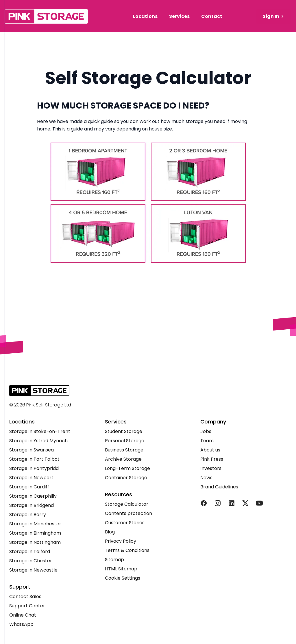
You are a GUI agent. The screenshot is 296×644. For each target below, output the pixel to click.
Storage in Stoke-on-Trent (40, 431)
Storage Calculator (127, 504)
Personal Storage (125, 441)
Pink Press (212, 459)
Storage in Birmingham (35, 533)
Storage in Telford (30, 551)
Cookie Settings (123, 578)
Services (179, 16)
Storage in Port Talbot (34, 459)
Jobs (206, 431)
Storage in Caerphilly (33, 496)
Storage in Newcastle (33, 570)
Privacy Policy (121, 541)
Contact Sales (25, 597)
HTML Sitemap (121, 569)
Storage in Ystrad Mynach (38, 441)
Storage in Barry (28, 515)
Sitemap (114, 560)
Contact (212, 16)
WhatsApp (21, 624)
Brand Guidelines (219, 487)
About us (210, 450)
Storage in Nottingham (35, 542)
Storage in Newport (31, 478)
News (206, 478)
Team (207, 441)
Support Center (27, 606)
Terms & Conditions (127, 550)
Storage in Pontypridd (34, 468)
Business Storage (124, 450)
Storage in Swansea (32, 450)
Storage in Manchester (35, 524)
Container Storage (126, 478)
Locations (145, 16)
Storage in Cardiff (29, 487)
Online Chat (23, 615)
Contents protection (128, 513)
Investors (211, 468)
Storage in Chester (31, 561)
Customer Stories (125, 523)
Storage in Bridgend (32, 505)
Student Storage (124, 431)
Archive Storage (123, 459)
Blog (110, 532)
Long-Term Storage (127, 468)
